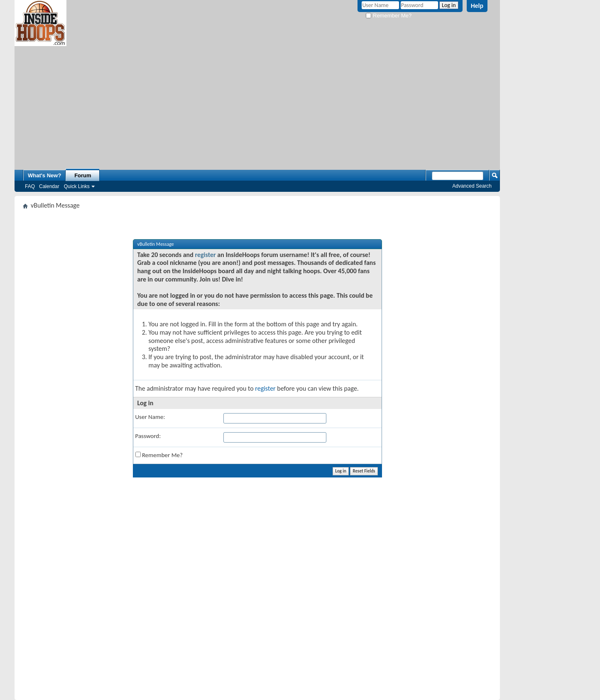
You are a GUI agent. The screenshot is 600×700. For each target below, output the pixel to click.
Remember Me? (389, 16)
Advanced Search (472, 186)
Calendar (49, 186)
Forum (83, 175)
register (205, 255)
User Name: (150, 417)
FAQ (30, 186)
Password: (148, 436)
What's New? (44, 175)
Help (477, 6)
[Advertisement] (257, 104)
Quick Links (77, 186)
